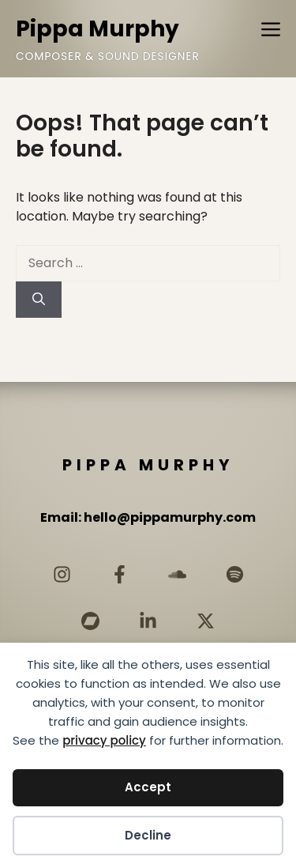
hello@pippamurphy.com (170, 517)
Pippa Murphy (97, 29)
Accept (148, 787)
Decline (148, 835)
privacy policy (104, 740)
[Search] (39, 300)
